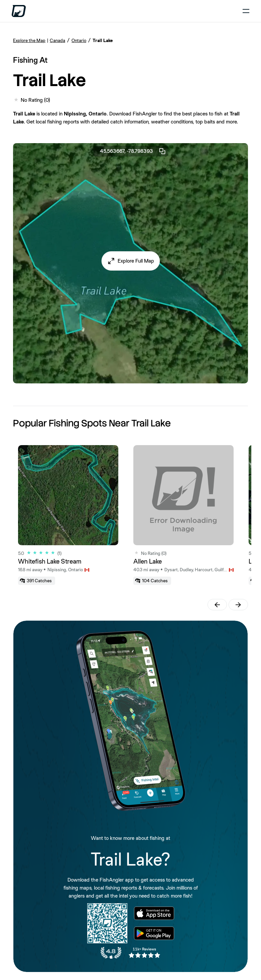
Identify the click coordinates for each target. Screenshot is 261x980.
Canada (57, 40)
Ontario (79, 40)
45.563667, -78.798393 (133, 151)
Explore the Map (29, 40)
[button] (130, 261)
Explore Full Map (136, 261)
